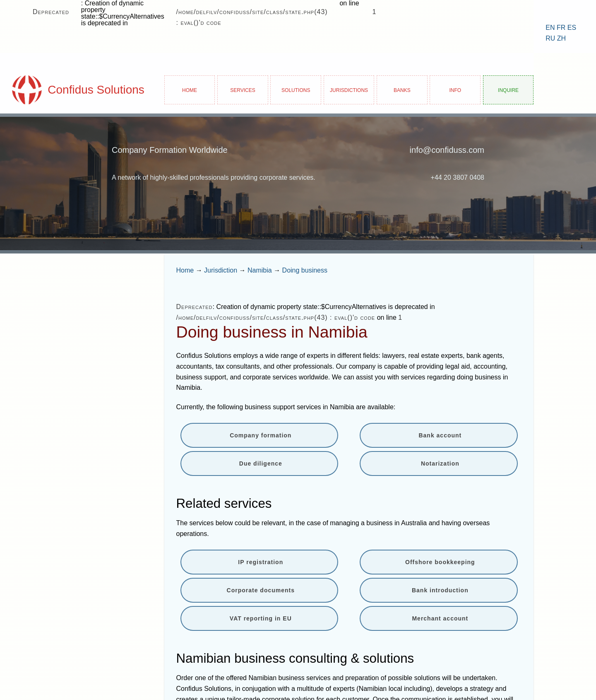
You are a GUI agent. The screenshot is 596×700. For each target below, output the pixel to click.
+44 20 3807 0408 (458, 177)
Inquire (508, 90)
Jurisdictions (349, 90)
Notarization (440, 463)
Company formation (261, 435)
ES (572, 28)
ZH (561, 38)
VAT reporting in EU (261, 618)
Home (190, 90)
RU (550, 38)
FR (561, 28)
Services (243, 90)
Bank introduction (440, 590)
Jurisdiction (221, 270)
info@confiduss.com (447, 150)
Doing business (305, 270)
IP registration (261, 562)
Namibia (260, 270)
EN (550, 28)
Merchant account (440, 618)
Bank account (440, 435)
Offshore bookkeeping (440, 562)
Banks (402, 90)
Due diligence (261, 463)
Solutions (296, 90)
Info (455, 90)
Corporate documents (261, 590)
